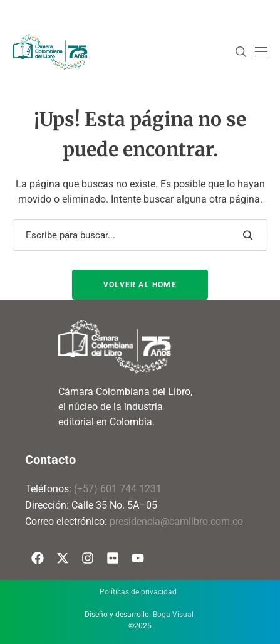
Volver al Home (140, 285)
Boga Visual (173, 615)
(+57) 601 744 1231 (118, 489)
